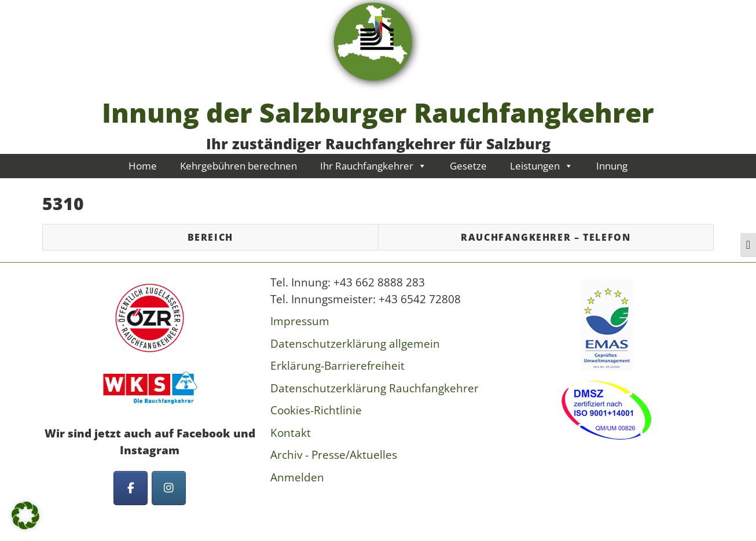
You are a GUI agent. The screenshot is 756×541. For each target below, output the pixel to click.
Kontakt (291, 433)
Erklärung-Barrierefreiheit (337, 366)
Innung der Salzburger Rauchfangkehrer (378, 112)
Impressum (300, 321)
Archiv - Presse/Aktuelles (334, 455)
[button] (25, 516)
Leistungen (542, 166)
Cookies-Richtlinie (316, 410)
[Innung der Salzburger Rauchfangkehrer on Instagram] (169, 488)
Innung (612, 166)
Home (143, 166)
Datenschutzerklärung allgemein (355, 344)
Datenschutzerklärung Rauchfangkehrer (375, 388)
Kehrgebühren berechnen (238, 166)
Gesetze (468, 166)
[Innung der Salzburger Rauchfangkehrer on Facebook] (131, 488)
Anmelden (297, 477)
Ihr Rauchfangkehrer (373, 166)
